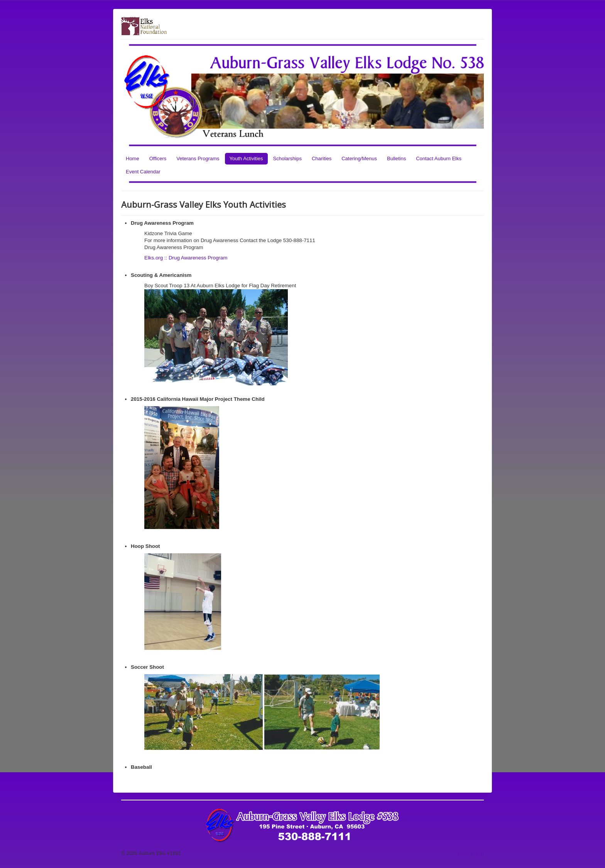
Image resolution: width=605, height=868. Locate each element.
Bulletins (396, 159)
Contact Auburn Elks (439, 159)
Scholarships (287, 159)
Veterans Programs (198, 159)
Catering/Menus (359, 159)
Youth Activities (246, 159)
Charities (322, 159)
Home (133, 159)
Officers (158, 159)
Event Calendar (143, 172)
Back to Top (471, 853)
